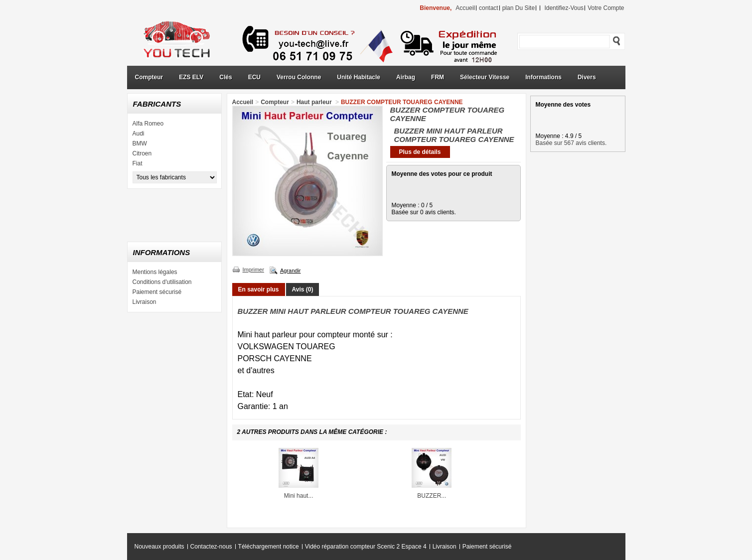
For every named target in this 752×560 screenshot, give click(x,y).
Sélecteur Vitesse (485, 77)
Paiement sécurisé (157, 292)
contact (489, 8)
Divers (587, 77)
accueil (465, 8)
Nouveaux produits (159, 547)
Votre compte (606, 8)
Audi (139, 134)
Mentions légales (155, 272)
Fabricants (157, 104)
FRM (438, 77)
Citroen (142, 153)
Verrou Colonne (299, 77)
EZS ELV (191, 77)
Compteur (149, 77)
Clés (226, 77)
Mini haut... (299, 496)
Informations (543, 77)
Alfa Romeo (148, 124)
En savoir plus (259, 289)
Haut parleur (315, 102)
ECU (254, 77)
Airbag (406, 77)
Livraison (145, 302)
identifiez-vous (564, 8)
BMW (140, 143)
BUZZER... (432, 496)
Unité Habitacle (359, 77)
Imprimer (253, 270)
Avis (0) (303, 289)
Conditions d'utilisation (162, 282)
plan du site (519, 8)
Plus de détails (420, 152)
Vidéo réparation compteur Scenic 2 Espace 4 (366, 547)
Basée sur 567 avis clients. (571, 143)
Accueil (243, 102)
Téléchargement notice (269, 547)
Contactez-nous (211, 547)
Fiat (138, 163)
